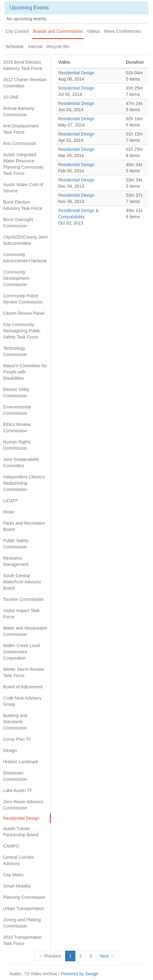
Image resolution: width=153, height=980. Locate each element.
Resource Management (16, 561)
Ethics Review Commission (17, 428)
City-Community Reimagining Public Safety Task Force (22, 331)
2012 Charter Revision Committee (25, 83)
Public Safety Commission (16, 544)
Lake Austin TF (18, 790)
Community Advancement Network (25, 258)
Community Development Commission (16, 278)
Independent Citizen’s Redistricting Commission (24, 483)
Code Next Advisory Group (22, 701)
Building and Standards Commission (15, 722)
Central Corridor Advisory (19, 860)
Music (9, 512)
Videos (93, 31)
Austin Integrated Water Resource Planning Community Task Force (23, 164)
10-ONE (11, 97)
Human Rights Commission (17, 445)
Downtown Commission (15, 776)
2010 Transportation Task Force (23, 940)
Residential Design (21, 818)
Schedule (15, 47)
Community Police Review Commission (23, 299)
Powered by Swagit (79, 974)
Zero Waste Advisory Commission (23, 805)
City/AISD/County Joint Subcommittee (25, 240)
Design (10, 750)
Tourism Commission (23, 599)
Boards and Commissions (58, 31)
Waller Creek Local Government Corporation (22, 652)
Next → (107, 956)
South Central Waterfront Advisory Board (22, 582)
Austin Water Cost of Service (23, 188)
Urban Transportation (24, 908)
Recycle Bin (58, 47)
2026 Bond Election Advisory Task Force (23, 65)
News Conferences (122, 31)
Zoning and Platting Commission (22, 923)
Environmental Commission (17, 410)
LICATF (10, 501)
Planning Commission (24, 897)
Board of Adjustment (23, 687)
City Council (17, 31)
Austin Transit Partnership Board (21, 832)
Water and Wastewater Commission (25, 631)
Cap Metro (13, 875)
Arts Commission (20, 143)
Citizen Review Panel (24, 313)
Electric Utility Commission (16, 393)
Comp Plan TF (17, 739)
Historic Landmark (21, 762)
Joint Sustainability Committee (21, 463)
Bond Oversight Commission (18, 223)
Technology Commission (15, 351)
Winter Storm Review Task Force (24, 672)
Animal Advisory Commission (19, 111)
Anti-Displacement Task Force (21, 129)
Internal (35, 47)
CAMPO (11, 846)
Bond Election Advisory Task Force (23, 205)
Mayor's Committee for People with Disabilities (25, 372)
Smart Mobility (17, 886)
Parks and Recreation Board (24, 526)
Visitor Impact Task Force (21, 614)
